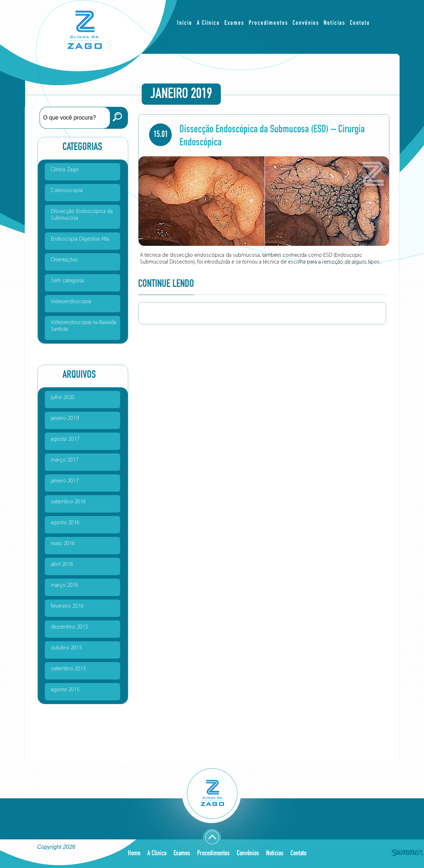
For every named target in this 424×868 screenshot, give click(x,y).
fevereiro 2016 (67, 606)
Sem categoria (67, 281)
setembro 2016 (68, 502)
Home (134, 853)
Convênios (306, 23)
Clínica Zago (65, 170)
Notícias (334, 23)
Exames (234, 23)
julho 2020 (63, 398)
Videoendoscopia (71, 302)
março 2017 (65, 460)
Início (185, 23)
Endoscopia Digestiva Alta (80, 239)
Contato (360, 23)
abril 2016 (62, 565)
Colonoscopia (67, 191)
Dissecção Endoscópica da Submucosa (82, 215)
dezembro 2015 (69, 627)
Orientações (64, 260)
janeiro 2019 (65, 418)
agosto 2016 (65, 523)
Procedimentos (268, 23)
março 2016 (65, 585)
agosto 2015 (65, 690)
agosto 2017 (65, 439)
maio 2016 (63, 544)
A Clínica (208, 23)
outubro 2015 (66, 648)
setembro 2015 (68, 669)
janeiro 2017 (65, 481)
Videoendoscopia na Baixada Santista (84, 326)
